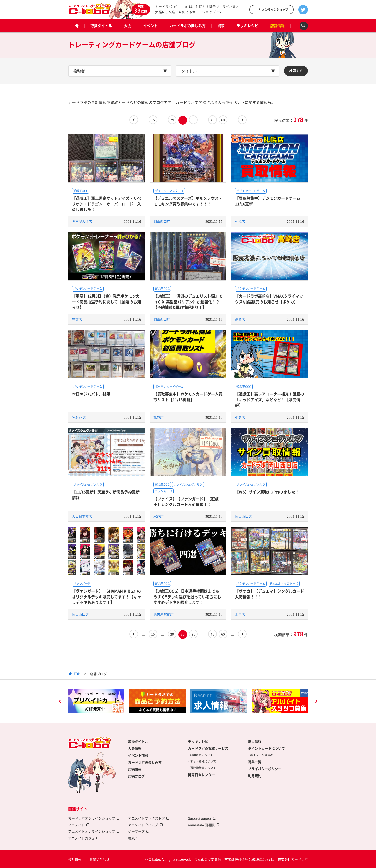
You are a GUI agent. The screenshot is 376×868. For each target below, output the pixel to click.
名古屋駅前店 (164, 614)
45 (212, 120)
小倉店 (240, 417)
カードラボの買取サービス (208, 748)
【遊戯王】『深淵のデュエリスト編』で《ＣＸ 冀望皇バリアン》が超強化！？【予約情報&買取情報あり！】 (188, 302)
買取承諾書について (203, 768)
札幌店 (240, 221)
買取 (221, 26)
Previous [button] (60, 702)
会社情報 (75, 859)
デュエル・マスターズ (169, 191)
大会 (128, 26)
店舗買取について (202, 755)
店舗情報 (277, 26)
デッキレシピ (247, 26)
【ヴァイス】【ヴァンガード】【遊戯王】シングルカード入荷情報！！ (186, 501)
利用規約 (255, 776)
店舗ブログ (136, 776)
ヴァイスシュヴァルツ (88, 485)
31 (193, 120)
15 (153, 120)
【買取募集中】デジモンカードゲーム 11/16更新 (268, 201)
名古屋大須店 (82, 221)
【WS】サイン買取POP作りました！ (267, 492)
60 (223, 120)
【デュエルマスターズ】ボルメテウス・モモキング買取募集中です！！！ (188, 201)
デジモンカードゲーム (251, 191)
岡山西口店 (162, 221)
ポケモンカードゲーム (88, 289)
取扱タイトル (101, 26)
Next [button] (316, 702)
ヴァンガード (164, 491)
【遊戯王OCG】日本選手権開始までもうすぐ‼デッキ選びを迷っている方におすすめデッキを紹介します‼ (187, 596)
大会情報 (135, 748)
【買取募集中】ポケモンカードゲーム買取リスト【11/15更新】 (188, 397)
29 (172, 120)
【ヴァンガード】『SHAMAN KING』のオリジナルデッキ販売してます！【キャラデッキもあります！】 (106, 596)
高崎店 (240, 319)
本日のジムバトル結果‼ (92, 394)
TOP (77, 674)
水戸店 (159, 516)
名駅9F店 (79, 417)
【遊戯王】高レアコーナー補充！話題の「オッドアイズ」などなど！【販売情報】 (270, 399)
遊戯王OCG (81, 191)
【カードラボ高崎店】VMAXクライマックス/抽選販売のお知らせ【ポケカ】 (269, 299)
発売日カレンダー (201, 775)
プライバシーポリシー (265, 769)
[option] (96, 701)
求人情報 (255, 741)
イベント (150, 26)
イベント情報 (138, 755)
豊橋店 (77, 319)
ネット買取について (203, 761)
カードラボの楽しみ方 (188, 26)
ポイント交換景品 (262, 755)
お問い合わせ (100, 859)
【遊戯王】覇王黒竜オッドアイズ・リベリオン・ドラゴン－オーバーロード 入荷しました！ (106, 204)
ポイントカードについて (266, 748)
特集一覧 (255, 762)
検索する (296, 71)
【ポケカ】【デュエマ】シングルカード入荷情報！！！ (270, 594)
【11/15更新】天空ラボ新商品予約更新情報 (106, 494)
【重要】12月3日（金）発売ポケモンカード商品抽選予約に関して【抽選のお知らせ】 (106, 302)
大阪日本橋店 (82, 516)
